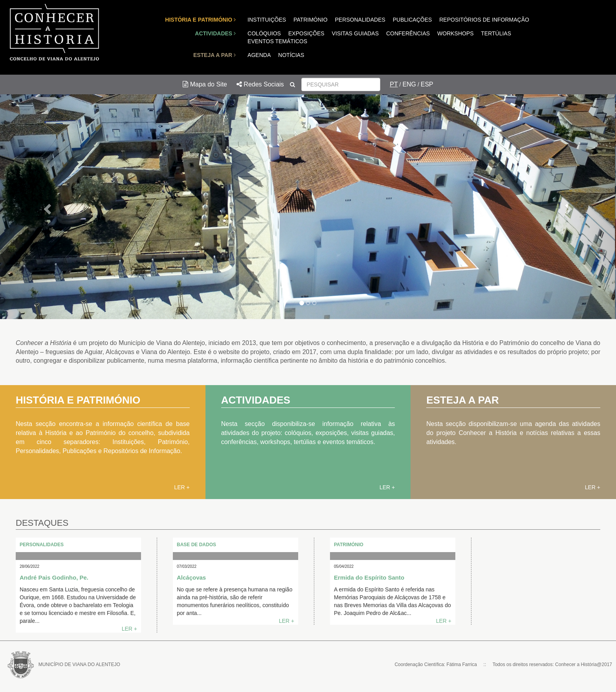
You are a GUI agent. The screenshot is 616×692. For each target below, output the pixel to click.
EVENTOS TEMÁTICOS (277, 41)
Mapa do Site (205, 84)
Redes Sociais (260, 84)
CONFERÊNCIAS (408, 33)
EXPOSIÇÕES (306, 33)
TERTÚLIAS (496, 33)
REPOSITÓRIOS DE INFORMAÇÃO (484, 20)
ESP (427, 84)
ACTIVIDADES (215, 33)
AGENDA (259, 55)
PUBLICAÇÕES (412, 20)
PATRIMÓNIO (311, 20)
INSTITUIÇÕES (267, 20)
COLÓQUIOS (264, 33)
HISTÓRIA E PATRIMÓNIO (200, 20)
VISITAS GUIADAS (355, 33)
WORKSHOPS (456, 33)
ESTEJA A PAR (214, 55)
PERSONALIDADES (360, 20)
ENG (409, 84)
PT (394, 84)
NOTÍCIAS (291, 55)
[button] (46, 207)
